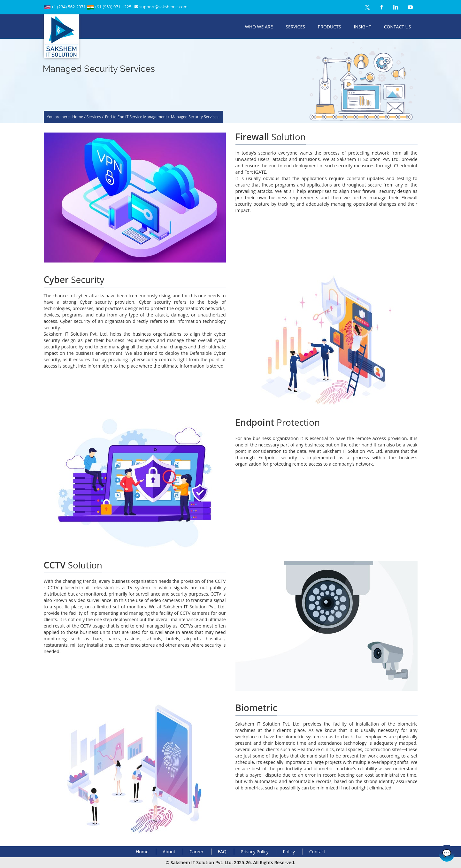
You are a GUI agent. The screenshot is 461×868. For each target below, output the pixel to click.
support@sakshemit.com (163, 7)
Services (295, 27)
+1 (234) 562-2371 (69, 7)
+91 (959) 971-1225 (113, 7)
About (169, 852)
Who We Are (259, 27)
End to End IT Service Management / (137, 118)
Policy (289, 852)
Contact (317, 852)
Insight (362, 27)
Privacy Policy (254, 852)
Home (142, 852)
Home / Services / (88, 118)
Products (330, 27)
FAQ (222, 852)
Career (196, 852)
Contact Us (398, 27)
